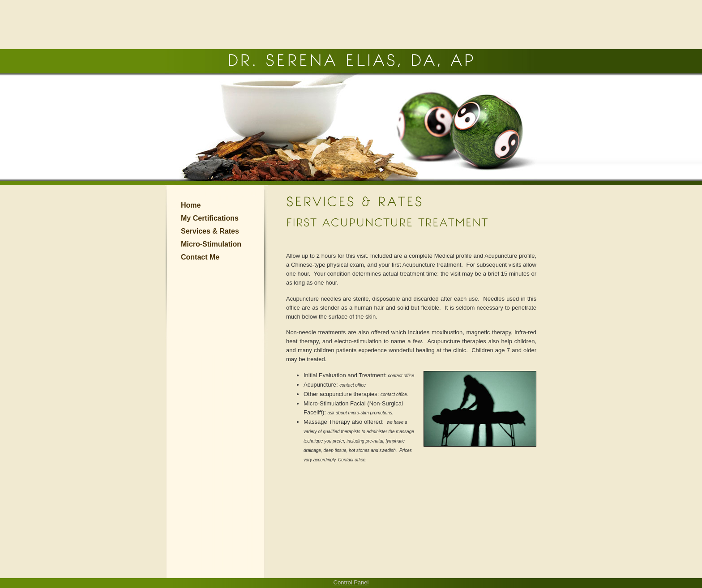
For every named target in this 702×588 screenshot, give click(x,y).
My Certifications (210, 218)
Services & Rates (210, 231)
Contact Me (200, 257)
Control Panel (351, 582)
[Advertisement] (351, 25)
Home (191, 205)
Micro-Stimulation (211, 244)
